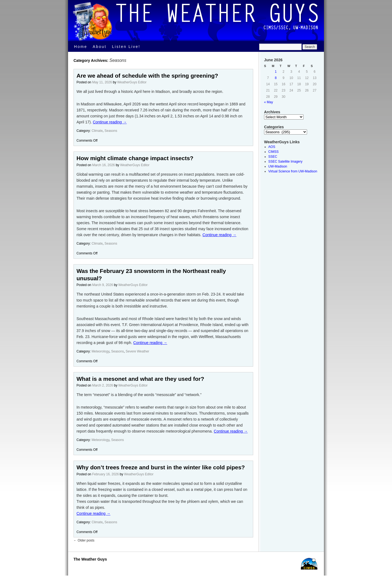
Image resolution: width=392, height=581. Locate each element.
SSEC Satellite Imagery (285, 162)
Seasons (111, 131)
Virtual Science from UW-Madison (293, 171)
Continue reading (110, 122)
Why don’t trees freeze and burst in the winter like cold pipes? (161, 467)
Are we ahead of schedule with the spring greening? (147, 76)
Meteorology (100, 351)
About (100, 47)
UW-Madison (278, 166)
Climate (97, 131)
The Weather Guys (90, 559)
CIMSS (274, 152)
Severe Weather (138, 351)
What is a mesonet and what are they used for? (140, 379)
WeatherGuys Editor (132, 82)
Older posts (84, 540)
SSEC (273, 157)
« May (269, 102)
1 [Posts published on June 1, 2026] (276, 72)
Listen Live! (126, 47)
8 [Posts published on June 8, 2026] (276, 78)
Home (81, 47)
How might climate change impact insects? (135, 158)
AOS (272, 147)
